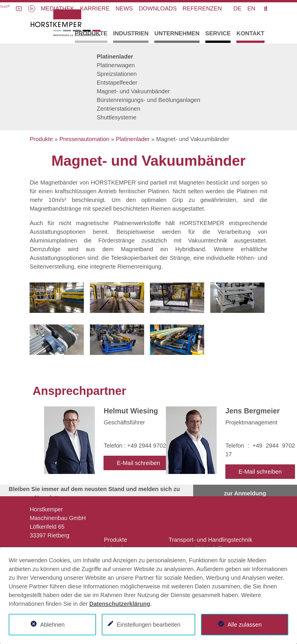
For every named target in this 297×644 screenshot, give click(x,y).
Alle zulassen (245, 625)
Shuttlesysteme (117, 117)
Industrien (131, 33)
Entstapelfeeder (117, 83)
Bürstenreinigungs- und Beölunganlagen (149, 100)
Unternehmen (177, 33)
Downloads (158, 8)
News (124, 8)
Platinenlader (115, 56)
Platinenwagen (116, 65)
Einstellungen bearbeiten (148, 625)
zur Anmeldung (245, 493)
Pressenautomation (84, 139)
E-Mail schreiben (138, 463)
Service (218, 33)
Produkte (91, 33)
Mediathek (58, 8)
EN (251, 8)
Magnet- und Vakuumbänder (133, 91)
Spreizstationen (117, 74)
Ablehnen (52, 625)
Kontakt (250, 33)
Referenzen (202, 8)
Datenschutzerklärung (120, 604)
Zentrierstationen (119, 109)
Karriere (95, 8)
